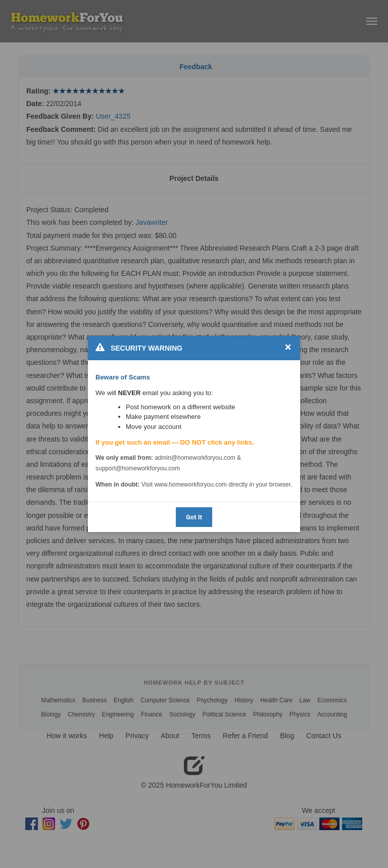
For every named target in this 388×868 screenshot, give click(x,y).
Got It (194, 517)
